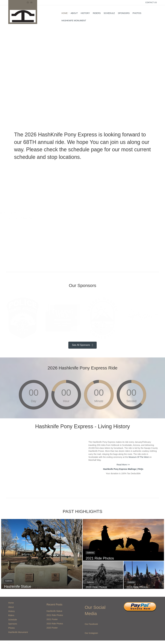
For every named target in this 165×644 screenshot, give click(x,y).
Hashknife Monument (74, 21)
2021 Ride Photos (55, 615)
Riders (97, 13)
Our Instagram (91, 633)
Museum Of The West (139, 457)
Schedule (109, 13)
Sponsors (124, 13)
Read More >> (123, 465)
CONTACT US (151, 3)
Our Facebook (91, 624)
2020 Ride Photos (55, 624)
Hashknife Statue (54, 611)
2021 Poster (52, 619)
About (74, 13)
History (85, 13)
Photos (137, 13)
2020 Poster (52, 628)
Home (65, 13)
